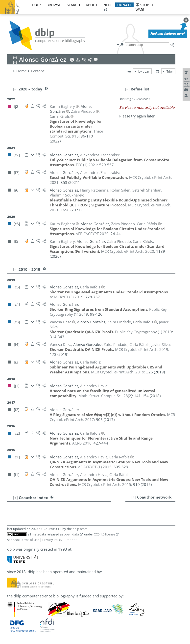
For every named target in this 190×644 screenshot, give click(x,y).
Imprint (71, 540)
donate (124, 5)
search (73, 5)
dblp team (80, 529)
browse (54, 5)
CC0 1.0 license (104, 534)
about (92, 5)
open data (71, 534)
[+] (134, 497)
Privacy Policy (52, 540)
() (105, 396)
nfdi (107, 5)
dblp (36, 5)
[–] (127, 89)
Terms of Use (30, 540)
